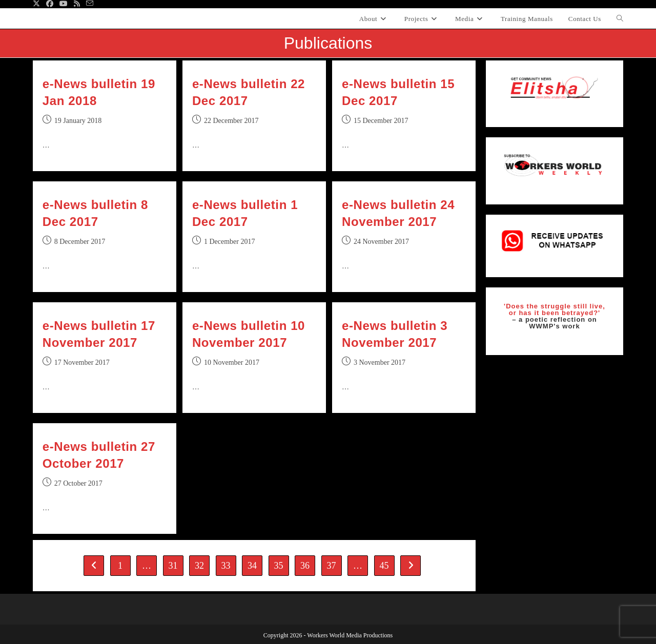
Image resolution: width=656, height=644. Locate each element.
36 (305, 566)
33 (226, 566)
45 (384, 566)
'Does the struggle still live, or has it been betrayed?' (555, 309)
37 (332, 566)
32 (199, 566)
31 (173, 566)
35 (279, 566)
